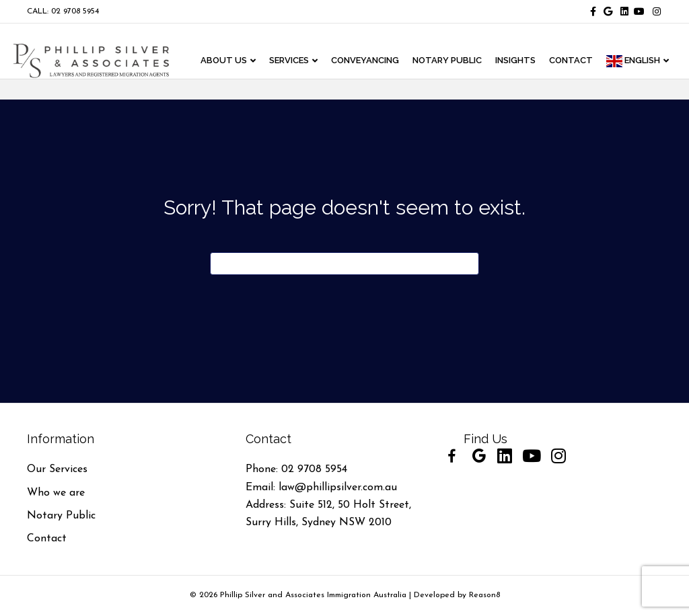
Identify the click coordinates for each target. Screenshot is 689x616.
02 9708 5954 (314, 469)
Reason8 (484, 595)
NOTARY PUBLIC (450, 61)
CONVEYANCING (368, 61)
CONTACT (574, 61)
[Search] (344, 264)
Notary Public (61, 516)
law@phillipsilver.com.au (338, 488)
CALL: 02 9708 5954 (63, 11)
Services (292, 61)
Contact (47, 539)
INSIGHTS (519, 61)
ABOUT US (227, 61)
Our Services (57, 469)
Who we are (56, 493)
